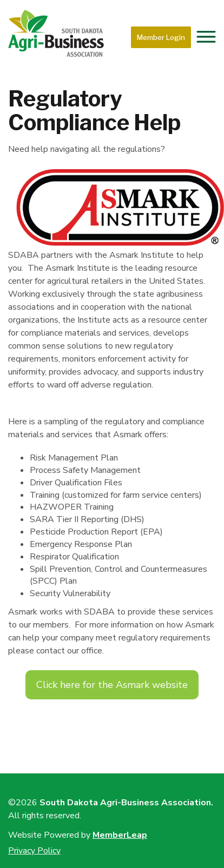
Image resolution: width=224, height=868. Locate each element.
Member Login (161, 37)
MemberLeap (120, 835)
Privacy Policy (34, 851)
